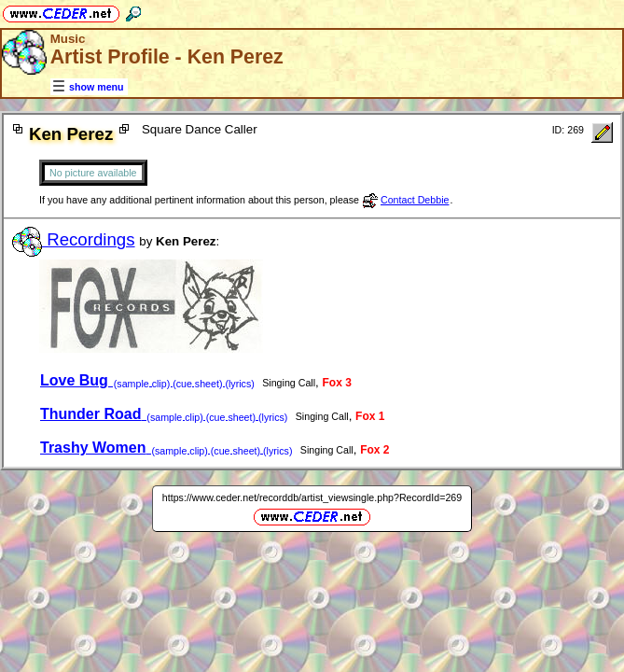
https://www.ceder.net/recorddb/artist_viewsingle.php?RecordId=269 (312, 497)
